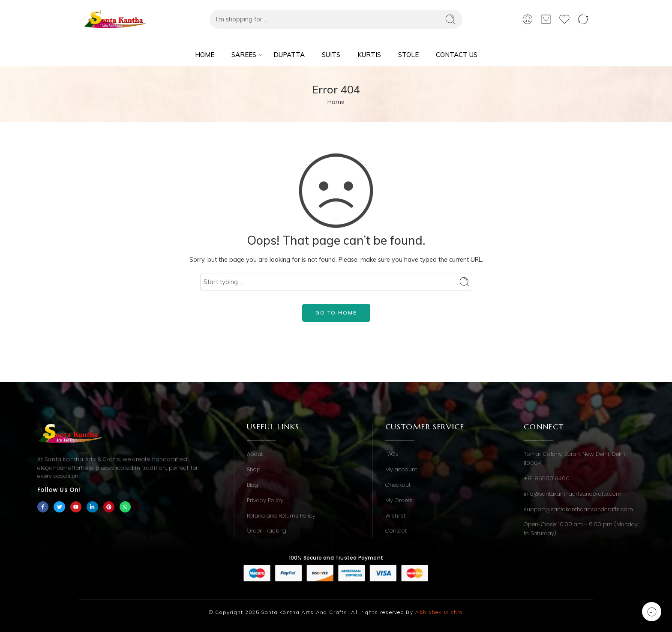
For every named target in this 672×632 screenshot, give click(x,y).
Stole (408, 55)
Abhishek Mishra (439, 612)
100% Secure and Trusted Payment (336, 558)
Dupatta (289, 55)
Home (205, 55)
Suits (331, 55)
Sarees (244, 55)
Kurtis (369, 55)
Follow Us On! (59, 490)
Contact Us (457, 55)
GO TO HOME (336, 313)
